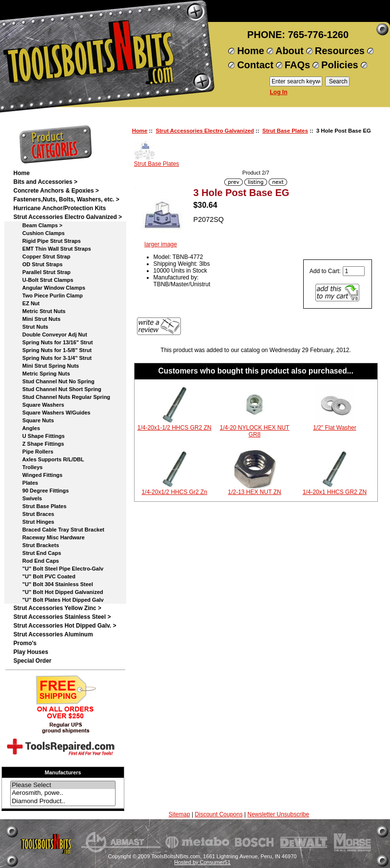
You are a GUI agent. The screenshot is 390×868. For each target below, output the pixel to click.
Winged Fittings (38, 475)
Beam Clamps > (38, 225)
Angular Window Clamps (49, 288)
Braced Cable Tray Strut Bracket (58, 530)
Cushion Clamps (39, 233)
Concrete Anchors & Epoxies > (56, 191)
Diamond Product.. (63, 801)
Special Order (32, 661)
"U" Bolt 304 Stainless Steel (53, 584)
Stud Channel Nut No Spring (54, 381)
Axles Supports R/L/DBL (49, 459)
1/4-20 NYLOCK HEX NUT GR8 (255, 431)
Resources (340, 51)
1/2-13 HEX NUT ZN (255, 492)
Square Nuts (33, 420)
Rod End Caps (36, 561)
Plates (26, 483)
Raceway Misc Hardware (49, 537)
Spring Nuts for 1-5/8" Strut (52, 350)
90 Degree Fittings (41, 491)
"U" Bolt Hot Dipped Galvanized (58, 592)
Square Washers (39, 405)
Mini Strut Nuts (37, 319)
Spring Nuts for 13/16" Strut (53, 342)
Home (251, 51)
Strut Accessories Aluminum (53, 634)
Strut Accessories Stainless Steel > (62, 617)
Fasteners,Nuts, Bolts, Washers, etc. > (66, 199)
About (290, 51)
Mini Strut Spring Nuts (46, 366)
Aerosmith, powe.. (63, 793)
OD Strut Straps (38, 264)
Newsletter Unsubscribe (278, 814)
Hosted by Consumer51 (202, 862)
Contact (255, 65)
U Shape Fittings (39, 436)
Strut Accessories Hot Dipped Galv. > (65, 626)
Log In (279, 92)
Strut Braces (34, 514)
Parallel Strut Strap (42, 272)
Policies (340, 65)
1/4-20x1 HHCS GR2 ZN (335, 492)
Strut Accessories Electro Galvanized (205, 131)
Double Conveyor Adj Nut (50, 335)
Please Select (63, 785)
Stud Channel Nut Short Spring (57, 389)
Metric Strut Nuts (39, 311)
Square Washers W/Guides (52, 413)
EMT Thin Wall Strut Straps (52, 249)
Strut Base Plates (285, 131)
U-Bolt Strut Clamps (43, 280)
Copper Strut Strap (42, 256)
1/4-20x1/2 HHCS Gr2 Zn (174, 492)
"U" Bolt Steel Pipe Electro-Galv (58, 569)
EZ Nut (26, 303)
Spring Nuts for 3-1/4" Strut (52, 358)
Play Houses (30, 652)
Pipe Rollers (33, 452)
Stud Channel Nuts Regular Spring (62, 397)
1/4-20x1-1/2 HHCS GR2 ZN (175, 428)
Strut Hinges (34, 522)
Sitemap (179, 814)
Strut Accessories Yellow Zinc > (57, 608)
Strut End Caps (37, 553)
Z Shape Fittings (39, 444)
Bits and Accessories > (45, 182)
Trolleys (28, 467)
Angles (27, 428)
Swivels (28, 498)
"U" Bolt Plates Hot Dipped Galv (58, 600)
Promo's (25, 643)
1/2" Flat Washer (335, 428)
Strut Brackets (36, 545)
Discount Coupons (219, 814)
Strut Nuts (31, 327)
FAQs (297, 65)
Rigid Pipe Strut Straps (47, 241)
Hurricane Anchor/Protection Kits (59, 208)
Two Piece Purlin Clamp (48, 296)
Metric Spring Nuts (41, 374)
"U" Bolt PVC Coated (44, 576)
